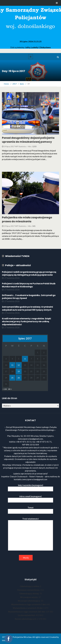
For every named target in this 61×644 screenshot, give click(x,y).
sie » (10, 389)
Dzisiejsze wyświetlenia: (29, 590)
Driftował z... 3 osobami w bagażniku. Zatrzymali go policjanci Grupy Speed (29, 297)
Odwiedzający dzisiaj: (29, 593)
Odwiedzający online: (30, 586)
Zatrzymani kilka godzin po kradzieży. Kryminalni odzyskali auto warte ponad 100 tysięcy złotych (27, 308)
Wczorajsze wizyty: (29, 597)
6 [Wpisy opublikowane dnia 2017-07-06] (25, 359)
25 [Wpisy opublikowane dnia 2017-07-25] (12, 378)
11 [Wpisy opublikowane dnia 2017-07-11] (12, 365)
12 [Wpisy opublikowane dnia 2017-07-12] (19, 365)
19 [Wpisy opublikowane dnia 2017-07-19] (19, 371)
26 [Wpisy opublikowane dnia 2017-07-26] (19, 378)
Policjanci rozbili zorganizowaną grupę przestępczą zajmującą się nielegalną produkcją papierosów (29, 273)
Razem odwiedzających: (26, 619)
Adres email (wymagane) (30, 498)
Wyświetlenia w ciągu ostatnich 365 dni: (27, 612)
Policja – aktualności (18, 265)
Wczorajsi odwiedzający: (29, 601)
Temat (30, 509)
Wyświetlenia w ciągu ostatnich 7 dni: (29, 604)
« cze (5, 389)
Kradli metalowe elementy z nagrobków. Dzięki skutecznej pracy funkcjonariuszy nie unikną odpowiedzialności (26, 322)
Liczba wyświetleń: (27, 615)
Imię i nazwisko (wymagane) (30, 487)
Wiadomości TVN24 (17, 256)
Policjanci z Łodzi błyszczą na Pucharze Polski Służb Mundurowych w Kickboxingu (29, 285)
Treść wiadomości (30, 534)
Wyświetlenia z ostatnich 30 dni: (28, 608)
